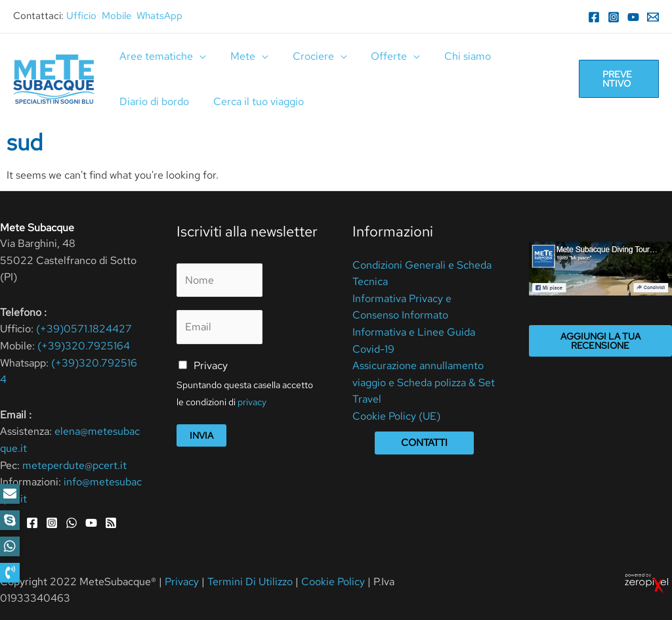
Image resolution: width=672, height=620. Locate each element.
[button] (10, 573)
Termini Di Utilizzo (251, 582)
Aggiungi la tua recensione (600, 341)
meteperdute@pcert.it (74, 465)
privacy (252, 402)
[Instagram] (614, 17)
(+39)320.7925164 (84, 346)
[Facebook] (594, 17)
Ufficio (81, 16)
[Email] (653, 17)
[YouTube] (633, 17)
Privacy (211, 365)
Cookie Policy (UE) (396, 416)
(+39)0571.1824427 (84, 329)
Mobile (116, 16)
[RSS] (111, 523)
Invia (201, 435)
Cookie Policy (333, 582)
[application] (198, 56)
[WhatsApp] (72, 523)
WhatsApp (159, 16)
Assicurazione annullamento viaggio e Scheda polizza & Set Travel (424, 382)
